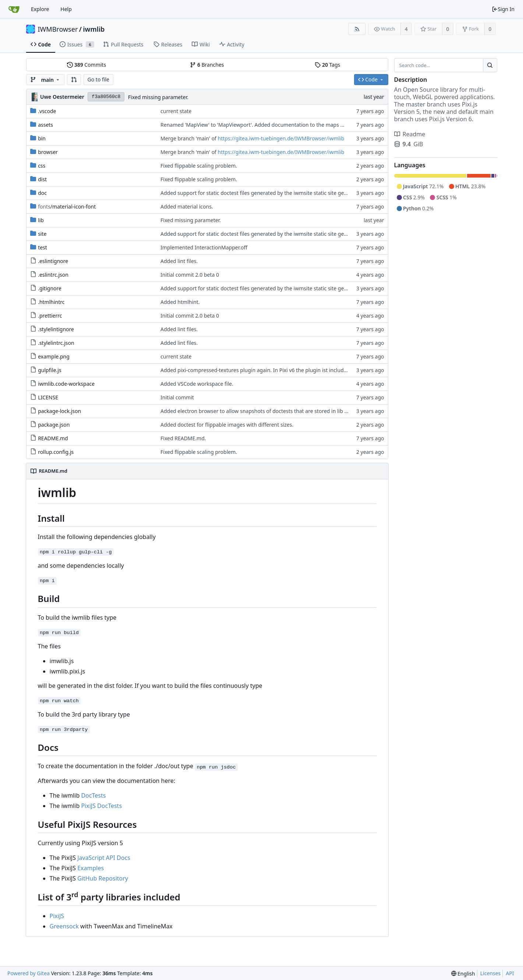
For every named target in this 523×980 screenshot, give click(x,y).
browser (48, 152)
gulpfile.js (50, 370)
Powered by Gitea (29, 973)
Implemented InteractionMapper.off (204, 247)
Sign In (503, 9)
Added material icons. (187, 206)
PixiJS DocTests (101, 806)
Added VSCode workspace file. (197, 384)
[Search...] (490, 65)
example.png (54, 356)
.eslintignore (53, 261)
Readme (410, 134)
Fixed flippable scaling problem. (199, 166)
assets (45, 125)
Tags (327, 65)
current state (176, 111)
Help (66, 9)
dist (42, 179)
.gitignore (50, 288)
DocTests (93, 795)
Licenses (491, 973)
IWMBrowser (58, 29)
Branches (207, 65)
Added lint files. (179, 261)
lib (41, 220)
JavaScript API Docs (104, 858)
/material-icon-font (67, 206)
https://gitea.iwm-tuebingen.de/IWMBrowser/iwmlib (281, 138)
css (42, 166)
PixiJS (57, 916)
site (42, 234)
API (510, 973)
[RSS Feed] (357, 29)
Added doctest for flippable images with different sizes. (227, 425)
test (43, 247)
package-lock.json (59, 411)
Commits (86, 65)
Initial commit (177, 397)
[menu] (463, 974)
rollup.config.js (56, 452)
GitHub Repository (103, 878)
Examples (91, 868)
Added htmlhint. (180, 302)
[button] (74, 80)
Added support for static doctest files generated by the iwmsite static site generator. (261, 193)
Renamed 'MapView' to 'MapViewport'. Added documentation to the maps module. (260, 125)
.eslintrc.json (53, 275)
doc (42, 193)
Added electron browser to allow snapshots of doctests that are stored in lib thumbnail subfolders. (279, 411)
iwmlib (94, 29)
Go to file (98, 79)
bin (42, 138)
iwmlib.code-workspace (66, 384)
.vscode (47, 111)
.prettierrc (50, 316)
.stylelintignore (56, 329)
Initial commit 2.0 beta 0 (190, 275)
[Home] (14, 9)
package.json (54, 425)
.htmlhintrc (51, 302)
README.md (53, 438)
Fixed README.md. (183, 438)
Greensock (64, 926)
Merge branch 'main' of (189, 138)
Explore (40, 9)
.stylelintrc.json (56, 343)
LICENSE (48, 397)
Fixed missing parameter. (158, 97)
